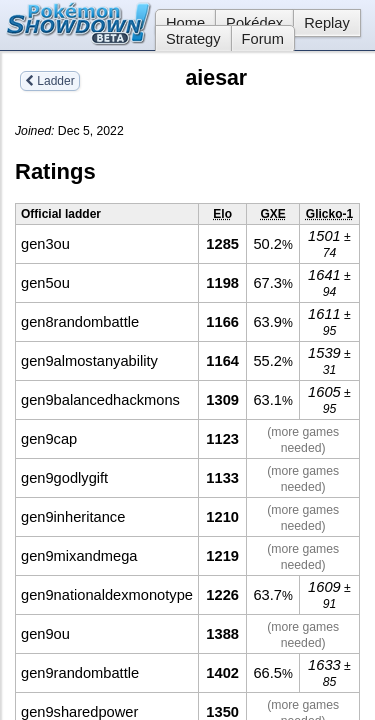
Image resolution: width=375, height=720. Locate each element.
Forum (263, 39)
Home (180, 23)
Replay (327, 23)
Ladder (50, 81)
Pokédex (254, 23)
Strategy (193, 39)
